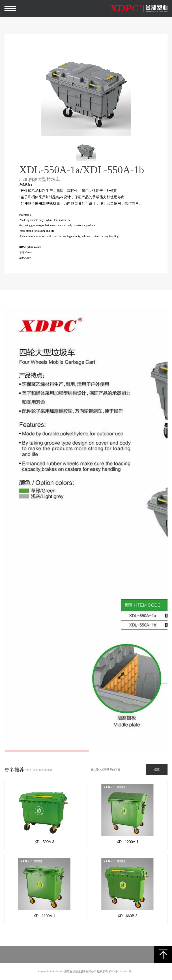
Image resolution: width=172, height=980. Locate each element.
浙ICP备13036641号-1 (121, 971)
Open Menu (10, 9)
